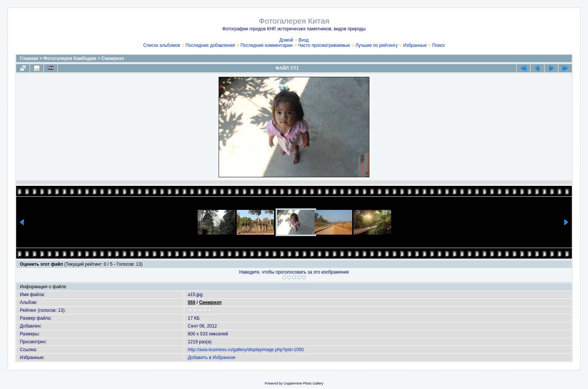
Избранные (415, 45)
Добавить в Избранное (212, 358)
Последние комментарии (266, 45)
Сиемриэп (113, 58)
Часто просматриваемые (324, 45)
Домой (286, 40)
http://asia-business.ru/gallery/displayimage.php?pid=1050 (246, 350)
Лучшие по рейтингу (376, 45)
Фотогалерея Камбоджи (70, 58)
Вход (304, 40)
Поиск (439, 45)
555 (192, 302)
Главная (29, 58)
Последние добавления (210, 45)
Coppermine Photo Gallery (303, 383)
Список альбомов (162, 45)
